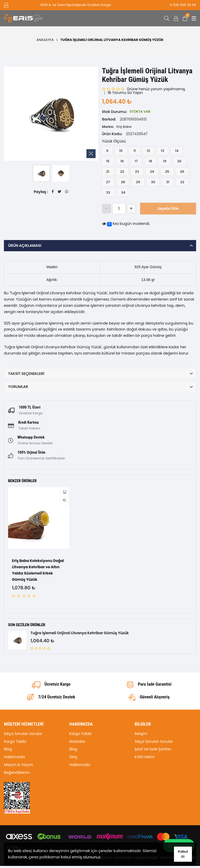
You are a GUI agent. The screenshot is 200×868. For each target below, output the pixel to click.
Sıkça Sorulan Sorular (23, 735)
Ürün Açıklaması (25, 246)
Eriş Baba (124, 127)
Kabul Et (183, 854)
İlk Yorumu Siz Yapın (126, 93)
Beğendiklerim (17, 774)
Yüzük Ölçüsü (114, 141)
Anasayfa (45, 40)
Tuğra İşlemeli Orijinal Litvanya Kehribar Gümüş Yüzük (80, 633)
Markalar (77, 743)
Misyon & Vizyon (18, 767)
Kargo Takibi (15, 743)
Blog (8, 751)
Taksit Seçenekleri (26, 374)
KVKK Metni (145, 759)
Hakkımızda (14, 759)
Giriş (73, 759)
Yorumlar (18, 387)
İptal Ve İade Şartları (153, 751)
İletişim (141, 735)
